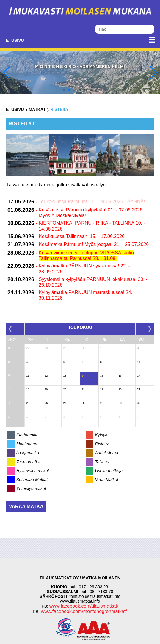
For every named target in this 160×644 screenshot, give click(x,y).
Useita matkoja (109, 471)
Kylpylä (102, 435)
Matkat (37, 109)
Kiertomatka (28, 435)
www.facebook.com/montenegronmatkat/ (83, 611)
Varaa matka (26, 507)
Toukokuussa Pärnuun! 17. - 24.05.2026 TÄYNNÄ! (92, 202)
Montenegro (28, 444)
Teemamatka (28, 462)
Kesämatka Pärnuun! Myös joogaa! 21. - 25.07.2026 (94, 244)
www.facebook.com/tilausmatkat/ (84, 606)
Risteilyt (61, 109)
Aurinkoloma (106, 453)
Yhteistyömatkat (31, 489)
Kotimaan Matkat (32, 480)
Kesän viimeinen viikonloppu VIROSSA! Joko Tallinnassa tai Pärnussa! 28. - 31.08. (86, 256)
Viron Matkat (106, 480)
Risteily (102, 444)
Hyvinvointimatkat (33, 471)
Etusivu (15, 40)
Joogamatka (28, 453)
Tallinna (102, 462)
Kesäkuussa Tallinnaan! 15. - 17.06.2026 (82, 236)
